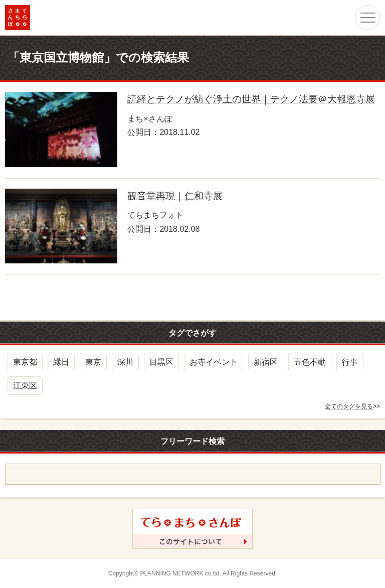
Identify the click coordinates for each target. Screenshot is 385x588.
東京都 (25, 362)
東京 (93, 362)
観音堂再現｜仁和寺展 (175, 196)
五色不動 (310, 362)
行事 (350, 362)
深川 (125, 362)
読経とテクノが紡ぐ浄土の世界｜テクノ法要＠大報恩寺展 (251, 99)
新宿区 (266, 362)
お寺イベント (214, 362)
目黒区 (161, 362)
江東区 (25, 386)
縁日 (61, 362)
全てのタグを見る (349, 406)
